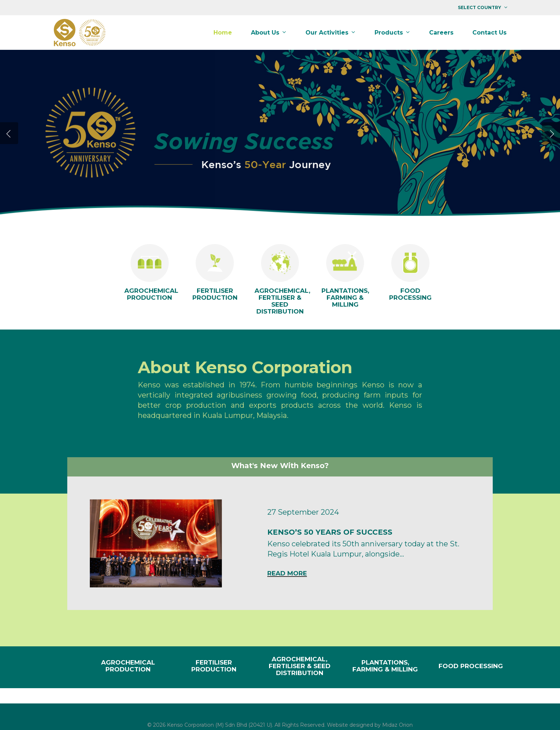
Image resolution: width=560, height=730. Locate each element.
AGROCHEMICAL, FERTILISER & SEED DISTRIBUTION (300, 666)
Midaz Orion (397, 725)
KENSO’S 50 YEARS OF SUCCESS (330, 532)
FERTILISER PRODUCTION (214, 666)
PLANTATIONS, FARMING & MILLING (385, 666)
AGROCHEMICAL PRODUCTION (128, 666)
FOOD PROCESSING (471, 666)
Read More (287, 573)
